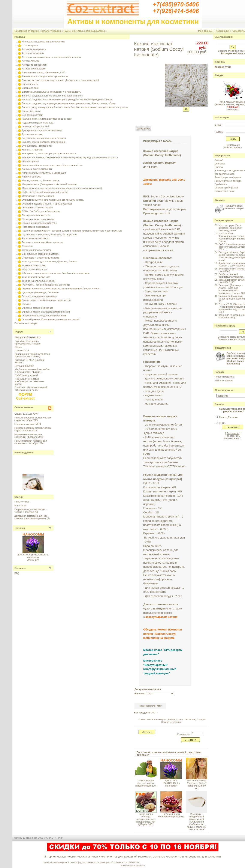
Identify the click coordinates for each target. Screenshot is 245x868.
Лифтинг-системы (32, 177)
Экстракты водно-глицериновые (39, 296)
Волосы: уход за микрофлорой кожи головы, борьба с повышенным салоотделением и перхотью (75, 107)
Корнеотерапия (30, 161)
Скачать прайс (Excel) (226, 188)
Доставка (220, 164)
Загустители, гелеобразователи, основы (44, 138)
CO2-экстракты (30, 45)
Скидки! (219, 160)
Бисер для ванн (30, 88)
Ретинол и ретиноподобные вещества (43, 242)
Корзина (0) (223, 31)
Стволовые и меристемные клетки (41, 258)
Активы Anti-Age (31, 61)
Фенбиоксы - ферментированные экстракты (46, 285)
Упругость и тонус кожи (34, 269)
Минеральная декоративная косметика (43, 42)
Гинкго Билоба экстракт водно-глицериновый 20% (146, 783)
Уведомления (223, 348)
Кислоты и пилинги (32, 150)
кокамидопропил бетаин (168, 425)
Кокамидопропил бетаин (159, 496)
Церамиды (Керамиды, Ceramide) (40, 292)
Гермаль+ (150, 533)
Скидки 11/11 (22, 351)
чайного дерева (159, 538)
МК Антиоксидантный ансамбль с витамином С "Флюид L (32, 371)
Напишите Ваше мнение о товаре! (234, 207)
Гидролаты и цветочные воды (38, 123)
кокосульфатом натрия (161, 617)
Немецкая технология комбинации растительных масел (29, 381)
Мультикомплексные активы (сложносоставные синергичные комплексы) (62, 188)
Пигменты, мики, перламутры (38, 219)
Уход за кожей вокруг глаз (36, 277)
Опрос (18, 347)
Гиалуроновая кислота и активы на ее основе (47, 119)
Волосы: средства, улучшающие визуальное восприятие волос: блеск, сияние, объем (69, 103)
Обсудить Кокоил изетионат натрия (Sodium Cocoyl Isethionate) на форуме (163, 634)
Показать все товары (26, 323)
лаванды (178, 538)
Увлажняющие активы (34, 265)
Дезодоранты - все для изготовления (42, 130)
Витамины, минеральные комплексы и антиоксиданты (52, 92)
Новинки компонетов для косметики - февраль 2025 (29, 436)
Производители (224, 390)
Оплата (219, 167)
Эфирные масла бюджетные (37, 308)
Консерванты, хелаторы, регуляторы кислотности (49, 153)
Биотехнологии (30, 84)
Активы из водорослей (34, 65)
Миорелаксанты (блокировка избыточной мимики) (49, 184)
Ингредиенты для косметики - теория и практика (31, 511)
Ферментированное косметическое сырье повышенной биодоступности (61, 289)
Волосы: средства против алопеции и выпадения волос (52, 96)
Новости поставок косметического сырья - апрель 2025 (33, 429)
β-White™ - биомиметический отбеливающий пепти (31, 389)
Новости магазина (224, 377)
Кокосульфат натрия (157, 487)
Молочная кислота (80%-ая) (161, 517)
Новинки (20, 528)
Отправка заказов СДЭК (28, 424)
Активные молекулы (33, 53)
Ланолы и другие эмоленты (37, 169)
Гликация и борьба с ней (35, 126)
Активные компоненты (34, 49)
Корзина (220, 62)
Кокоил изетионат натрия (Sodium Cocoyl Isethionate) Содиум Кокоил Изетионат (172, 721)
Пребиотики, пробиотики (35, 227)
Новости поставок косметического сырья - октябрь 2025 (33, 419)
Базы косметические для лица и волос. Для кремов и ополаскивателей (61, 80)
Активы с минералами (34, 69)
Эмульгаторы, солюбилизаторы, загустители (46, 300)
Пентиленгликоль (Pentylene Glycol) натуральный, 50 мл (197, 784)
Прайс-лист (221, 184)
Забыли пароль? (233, 147)
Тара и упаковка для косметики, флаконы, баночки (50, 262)
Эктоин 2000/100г (24, 366)
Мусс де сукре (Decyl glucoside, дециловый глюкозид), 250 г (230, 228)
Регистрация (233, 145)
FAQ (17, 573)
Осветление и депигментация (38, 196)
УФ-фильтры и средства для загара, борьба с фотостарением (56, 273)
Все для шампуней (32, 115)
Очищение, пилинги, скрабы (37, 208)
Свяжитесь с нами (225, 191)
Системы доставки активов (37, 250)
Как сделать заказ (224, 174)
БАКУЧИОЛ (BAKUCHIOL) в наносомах (33, 556)
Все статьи (20, 505)
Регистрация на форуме (228, 177)
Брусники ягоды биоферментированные (171, 815)
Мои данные (205, 31)
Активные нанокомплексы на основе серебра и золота (52, 57)
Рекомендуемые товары (228, 181)
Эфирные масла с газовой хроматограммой (46, 312)
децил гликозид (154, 433)
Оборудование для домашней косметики (44, 316)
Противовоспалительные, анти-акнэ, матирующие (49, 235)
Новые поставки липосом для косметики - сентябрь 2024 (31, 442)
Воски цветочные (31, 111)
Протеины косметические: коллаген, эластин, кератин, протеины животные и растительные (72, 231)
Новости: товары (224, 381)
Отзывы (220, 200)
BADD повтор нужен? (26, 375)
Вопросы (20, 568)
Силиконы (27, 246)
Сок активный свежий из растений (41, 254)
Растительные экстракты (35, 238)
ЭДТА (147, 483)
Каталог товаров (51, 31)
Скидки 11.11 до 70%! (26, 414)
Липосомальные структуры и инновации (44, 173)
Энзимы (26, 304)
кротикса (156, 462)
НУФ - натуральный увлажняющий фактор (45, 192)
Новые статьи (22, 502)
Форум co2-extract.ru (28, 337)
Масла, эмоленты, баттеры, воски (40, 181)
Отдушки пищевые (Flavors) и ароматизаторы (47, 204)
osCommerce (139, 865)
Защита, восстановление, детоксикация (44, 142)
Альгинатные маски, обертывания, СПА (44, 72)
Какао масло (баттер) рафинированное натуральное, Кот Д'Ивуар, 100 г (146, 819)
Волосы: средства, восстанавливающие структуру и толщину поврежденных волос (67, 99)
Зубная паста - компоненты (37, 146)
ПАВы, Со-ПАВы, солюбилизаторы (84, 31)
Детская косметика (32, 134)
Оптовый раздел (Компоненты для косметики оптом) (51, 319)
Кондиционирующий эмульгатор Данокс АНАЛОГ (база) (32, 355)
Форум (19, 332)
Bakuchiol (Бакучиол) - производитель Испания (28, 342)
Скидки (219, 75)
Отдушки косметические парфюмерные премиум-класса (53, 200)
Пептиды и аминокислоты (36, 215)
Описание (143, 129)
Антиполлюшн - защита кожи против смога (45, 76)
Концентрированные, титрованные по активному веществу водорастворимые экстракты (70, 157)
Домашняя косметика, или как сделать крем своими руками (31, 517)
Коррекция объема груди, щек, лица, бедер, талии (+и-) (52, 165)
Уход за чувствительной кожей (39, 281)
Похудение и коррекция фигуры (39, 223)
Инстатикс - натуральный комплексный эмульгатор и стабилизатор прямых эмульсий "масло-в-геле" (197, 822)
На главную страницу (26, 31)
